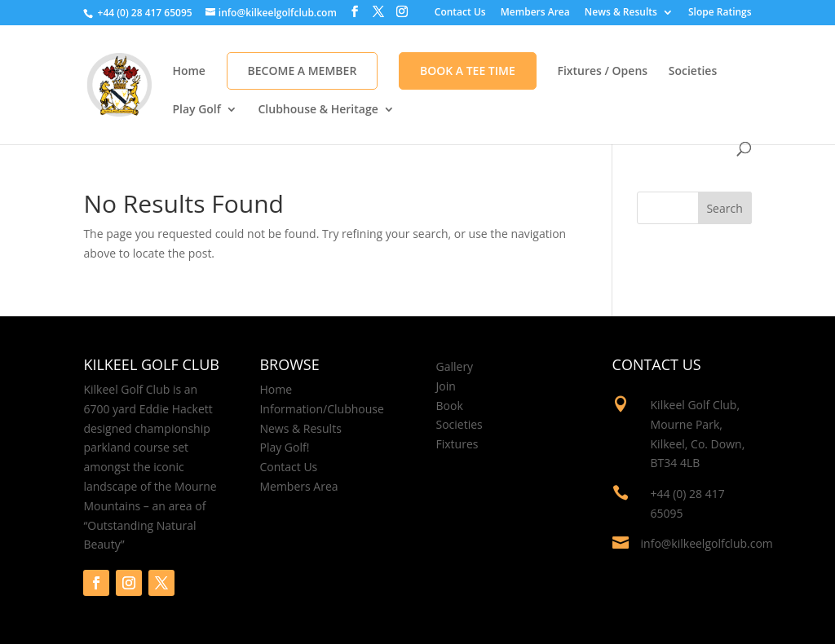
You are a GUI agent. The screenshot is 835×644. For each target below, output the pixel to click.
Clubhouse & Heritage (318, 110)
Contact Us (460, 13)
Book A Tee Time (468, 71)
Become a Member (303, 71)
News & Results (621, 13)
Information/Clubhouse (321, 409)
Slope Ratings (720, 13)
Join (446, 386)
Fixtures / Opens (602, 72)
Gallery (455, 366)
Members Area (535, 13)
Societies (693, 72)
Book (450, 406)
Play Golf (196, 110)
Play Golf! (284, 447)
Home (189, 72)
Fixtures (457, 444)
